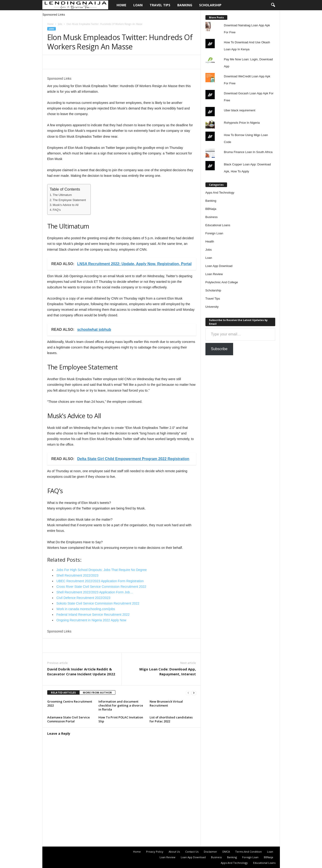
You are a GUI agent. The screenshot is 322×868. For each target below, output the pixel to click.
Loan (138, 5)
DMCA (226, 852)
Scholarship (210, 5)
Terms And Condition (248, 852)
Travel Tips (160, 5)
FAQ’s (57, 210)
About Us (174, 852)
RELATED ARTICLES (63, 692)
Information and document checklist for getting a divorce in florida (121, 705)
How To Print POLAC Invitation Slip (121, 719)
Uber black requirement (240, 110)
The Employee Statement (69, 200)
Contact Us (192, 852)
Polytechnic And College (222, 282)
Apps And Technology (220, 193)
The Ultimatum (62, 195)
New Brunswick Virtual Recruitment (166, 703)
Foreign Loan (214, 233)
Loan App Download (219, 266)
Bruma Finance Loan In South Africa (248, 152)
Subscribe (219, 349)
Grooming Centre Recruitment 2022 (70, 703)
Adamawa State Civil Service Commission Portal (69, 719)
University (212, 307)
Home (121, 5)
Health (210, 241)
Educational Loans (218, 225)
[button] (273, 5)
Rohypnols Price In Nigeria (242, 123)
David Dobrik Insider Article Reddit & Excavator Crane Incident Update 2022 (81, 672)
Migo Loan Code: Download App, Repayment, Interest (168, 672)
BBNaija (211, 209)
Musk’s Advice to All (66, 205)
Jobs (60, 24)
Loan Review (214, 274)
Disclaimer (210, 852)
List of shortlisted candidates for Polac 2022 (171, 719)
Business (212, 217)
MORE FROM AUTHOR (97, 692)
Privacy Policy (155, 852)
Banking (185, 5)
